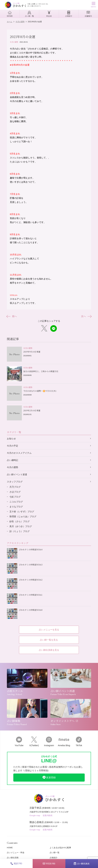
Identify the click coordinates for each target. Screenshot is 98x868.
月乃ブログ (15, 487)
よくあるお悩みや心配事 (60, 848)
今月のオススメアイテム (19, 453)
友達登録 (49, 777)
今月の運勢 (14, 42)
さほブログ (15, 492)
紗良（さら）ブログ (20, 521)
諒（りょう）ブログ (20, 531)
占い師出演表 (82, 864)
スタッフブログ (15, 482)
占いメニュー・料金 (16, 853)
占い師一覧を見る (49, 640)
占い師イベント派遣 (17, 474)
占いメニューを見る (49, 630)
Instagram (49, 742)
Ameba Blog (64, 742)
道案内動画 (48, 815)
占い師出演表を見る (49, 650)
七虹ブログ (15, 497)
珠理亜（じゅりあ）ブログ (23, 516)
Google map (35, 815)
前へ (12, 316)
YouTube (19, 742)
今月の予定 (12, 446)
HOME (10, 848)
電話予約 (16, 863)
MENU (93, 5)
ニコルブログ (16, 502)
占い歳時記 (12, 460)
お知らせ (11, 439)
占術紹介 (54, 858)
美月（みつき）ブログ (21, 526)
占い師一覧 (55, 853)
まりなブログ (16, 507)
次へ (86, 316)
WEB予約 (49, 864)
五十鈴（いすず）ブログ (22, 512)
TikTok (79, 742)
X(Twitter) (34, 742)
